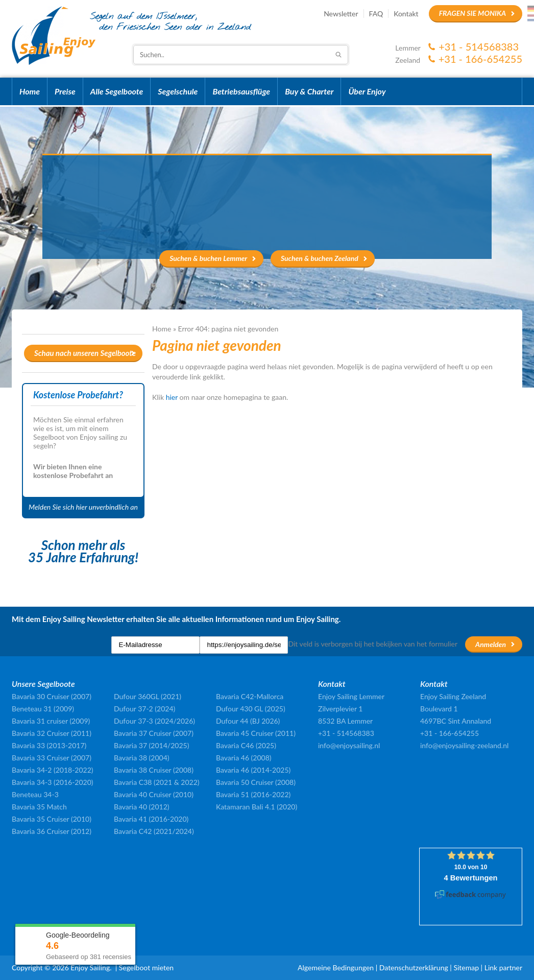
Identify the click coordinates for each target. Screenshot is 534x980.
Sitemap (466, 967)
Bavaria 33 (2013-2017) (49, 745)
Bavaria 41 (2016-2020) (151, 819)
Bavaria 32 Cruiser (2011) (52, 733)
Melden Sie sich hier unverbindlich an (83, 507)
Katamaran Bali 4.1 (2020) (257, 807)
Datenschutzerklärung (414, 967)
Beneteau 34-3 (35, 794)
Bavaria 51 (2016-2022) (253, 794)
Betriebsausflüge (241, 91)
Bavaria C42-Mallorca (250, 696)
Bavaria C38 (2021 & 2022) (157, 782)
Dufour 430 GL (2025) (251, 709)
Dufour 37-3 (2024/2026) (154, 721)
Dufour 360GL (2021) (148, 696)
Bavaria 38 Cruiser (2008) (154, 770)
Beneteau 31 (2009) (43, 709)
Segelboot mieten (146, 967)
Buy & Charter (309, 91)
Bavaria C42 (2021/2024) (154, 831)
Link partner (503, 967)
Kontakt (406, 14)
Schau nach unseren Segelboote (85, 353)
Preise (65, 91)
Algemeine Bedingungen (336, 967)
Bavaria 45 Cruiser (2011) (256, 733)
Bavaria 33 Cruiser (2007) (52, 758)
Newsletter (341, 14)
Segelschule (178, 91)
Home (30, 91)
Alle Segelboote (117, 91)
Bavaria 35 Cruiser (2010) (52, 819)
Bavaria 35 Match (39, 807)
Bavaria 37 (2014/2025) (151, 745)
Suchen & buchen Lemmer (208, 258)
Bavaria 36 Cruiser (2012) (52, 831)
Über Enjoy (367, 91)
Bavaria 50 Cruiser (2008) (256, 782)
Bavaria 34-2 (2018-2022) (53, 770)
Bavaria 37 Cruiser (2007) (154, 733)
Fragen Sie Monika (472, 13)
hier (172, 397)
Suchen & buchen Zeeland (320, 258)
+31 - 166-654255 (480, 59)
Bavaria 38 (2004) (142, 758)
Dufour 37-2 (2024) (144, 709)
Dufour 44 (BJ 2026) (248, 721)
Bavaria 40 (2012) (142, 807)
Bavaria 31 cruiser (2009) (51, 721)
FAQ (376, 14)
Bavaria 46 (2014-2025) (253, 770)
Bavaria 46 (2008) (244, 758)
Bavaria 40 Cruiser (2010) (154, 794)
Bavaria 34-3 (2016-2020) (53, 782)
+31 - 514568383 (479, 46)
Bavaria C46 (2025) (246, 745)
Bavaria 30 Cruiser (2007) (52, 696)
